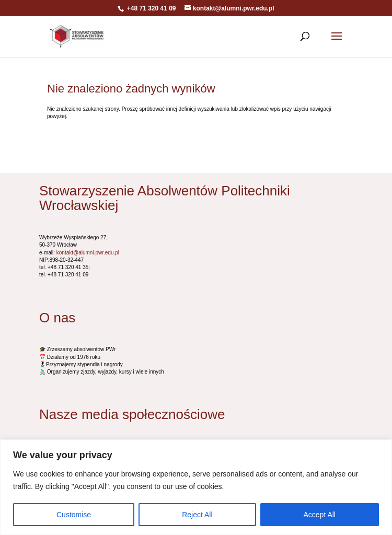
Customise (74, 515)
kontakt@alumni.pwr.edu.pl (88, 253)
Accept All (320, 515)
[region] (196, 487)
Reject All (197, 515)
